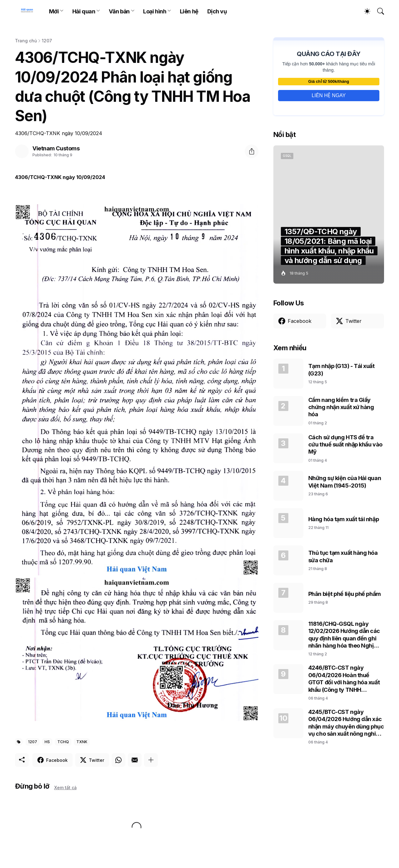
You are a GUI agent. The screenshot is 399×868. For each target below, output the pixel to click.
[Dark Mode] (364, 11)
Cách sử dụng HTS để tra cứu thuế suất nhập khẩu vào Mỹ (345, 445)
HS (47, 742)
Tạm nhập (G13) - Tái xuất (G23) (341, 370)
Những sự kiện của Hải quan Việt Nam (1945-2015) (345, 482)
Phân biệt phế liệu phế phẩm (345, 594)
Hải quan (84, 11)
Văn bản (119, 11)
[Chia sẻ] (252, 151)
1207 (47, 41)
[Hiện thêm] (151, 760)
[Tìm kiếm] (378, 11)
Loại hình (155, 11)
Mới (54, 11)
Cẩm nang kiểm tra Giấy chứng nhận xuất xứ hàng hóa (341, 407)
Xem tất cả (65, 788)
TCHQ (63, 742)
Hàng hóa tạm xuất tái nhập (344, 519)
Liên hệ (189, 11)
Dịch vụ (217, 11)
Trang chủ (26, 41)
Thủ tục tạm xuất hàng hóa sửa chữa (343, 556)
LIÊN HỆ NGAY (329, 95)
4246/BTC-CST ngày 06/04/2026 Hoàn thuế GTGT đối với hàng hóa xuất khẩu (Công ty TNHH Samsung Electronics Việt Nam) (344, 679)
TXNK (82, 742)
